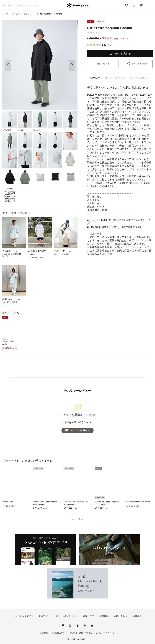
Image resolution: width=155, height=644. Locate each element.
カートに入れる (122, 53)
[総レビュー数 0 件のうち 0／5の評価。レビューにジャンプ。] (100, 45)
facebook (77, 626)
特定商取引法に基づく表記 (81, 633)
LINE (85, 626)
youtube (92, 626)
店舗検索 (104, 616)
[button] (72, 65)
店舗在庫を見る (103, 64)
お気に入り (134, 7)
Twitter (70, 626)
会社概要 (137, 616)
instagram (63, 626)
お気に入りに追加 (139, 64)
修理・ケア (89, 616)
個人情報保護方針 (59, 633)
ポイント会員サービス (67, 616)
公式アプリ (44, 616)
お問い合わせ (121, 616)
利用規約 (44, 633)
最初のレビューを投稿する (77, 430)
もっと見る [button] (77, 519)
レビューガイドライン (105, 633)
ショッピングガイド (23, 616)
